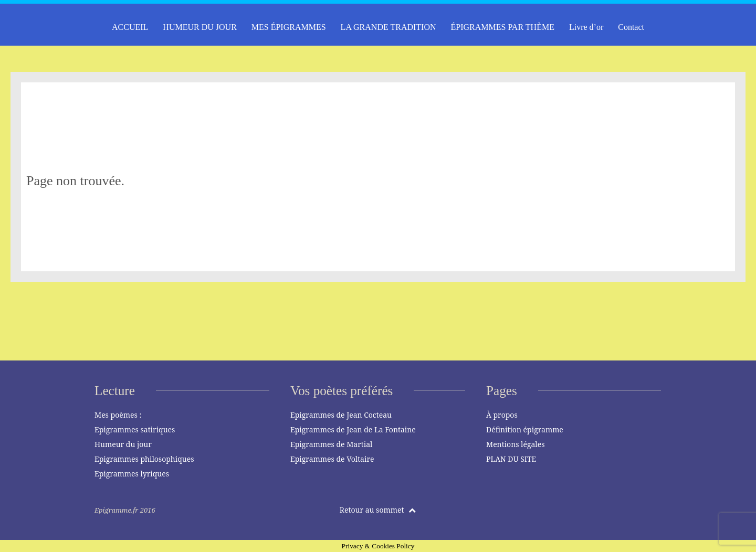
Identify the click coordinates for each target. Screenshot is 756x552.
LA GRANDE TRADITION (388, 27)
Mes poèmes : (118, 415)
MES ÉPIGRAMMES (289, 27)
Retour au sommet (378, 510)
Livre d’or (586, 27)
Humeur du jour (123, 444)
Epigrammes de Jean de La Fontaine (353, 429)
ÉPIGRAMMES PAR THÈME (503, 27)
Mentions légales (516, 444)
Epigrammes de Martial (331, 444)
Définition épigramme (525, 429)
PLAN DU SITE (511, 459)
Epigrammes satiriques (135, 429)
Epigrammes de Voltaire (332, 459)
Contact (631, 27)
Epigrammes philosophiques (144, 459)
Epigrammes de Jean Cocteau (341, 415)
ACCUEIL (130, 27)
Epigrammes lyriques (132, 474)
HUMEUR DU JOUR (199, 27)
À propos (502, 415)
